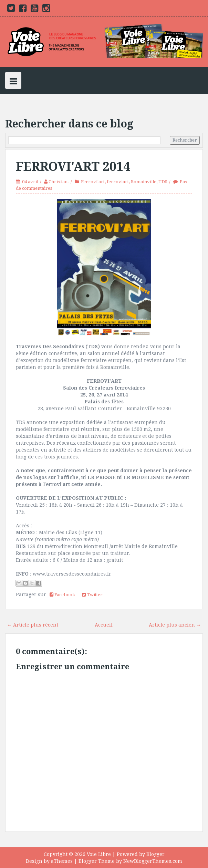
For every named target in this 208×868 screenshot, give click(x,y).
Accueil (104, 625)
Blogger (155, 854)
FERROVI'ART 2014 (73, 167)
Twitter (92, 595)
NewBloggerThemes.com (153, 861)
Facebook (62, 595)
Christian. (59, 182)
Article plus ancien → (175, 625)
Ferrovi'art (93, 182)
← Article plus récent (33, 625)
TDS (163, 182)
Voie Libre (99, 854)
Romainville (144, 182)
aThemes (62, 861)
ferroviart (118, 182)
